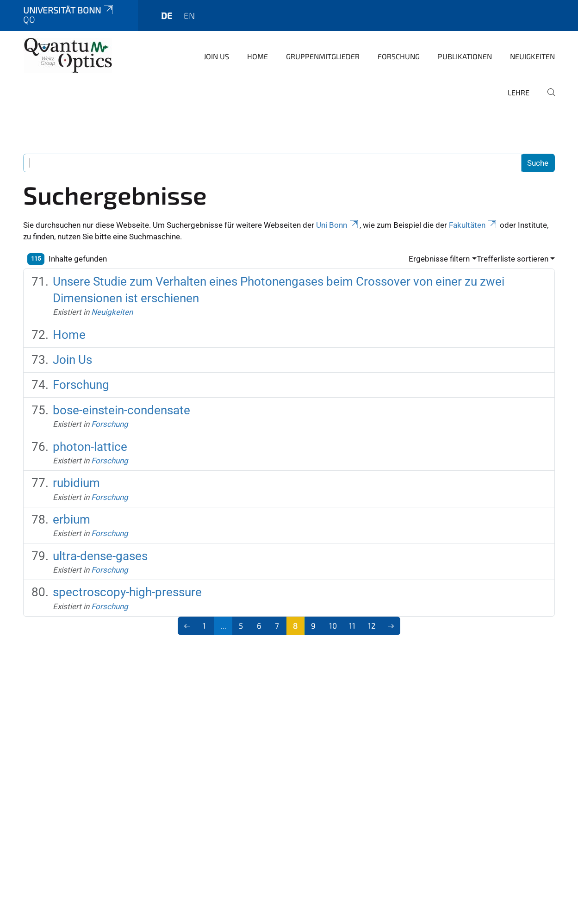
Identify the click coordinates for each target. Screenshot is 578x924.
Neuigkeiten (532, 56)
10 (333, 625)
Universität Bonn (69, 10)
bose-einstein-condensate (121, 410)
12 (372, 625)
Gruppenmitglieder (323, 56)
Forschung (399, 56)
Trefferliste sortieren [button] (513, 259)
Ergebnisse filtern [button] (439, 259)
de (167, 16)
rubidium (76, 483)
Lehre (519, 92)
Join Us (216, 56)
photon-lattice (90, 447)
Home (258, 56)
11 (352, 625)
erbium (71, 519)
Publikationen (465, 56)
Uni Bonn (338, 225)
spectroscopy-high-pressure (127, 592)
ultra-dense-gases (100, 556)
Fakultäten (473, 225)
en (189, 16)
